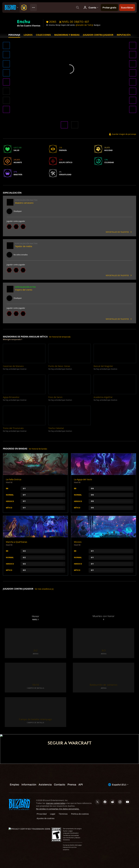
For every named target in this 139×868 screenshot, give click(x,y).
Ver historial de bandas (38, 449)
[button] (6, 46)
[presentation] (11, 8)
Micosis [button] (78, 542)
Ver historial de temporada (60, 337)
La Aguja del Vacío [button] (83, 479)
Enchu (24, 21)
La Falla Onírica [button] (14, 479)
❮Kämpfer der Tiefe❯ (84, 25)
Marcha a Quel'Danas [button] (17, 542)
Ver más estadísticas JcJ (44, 589)
